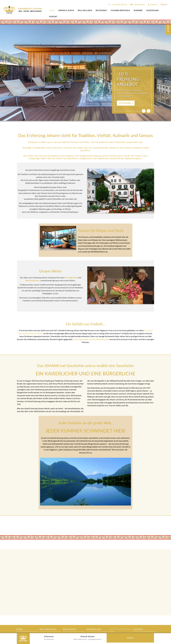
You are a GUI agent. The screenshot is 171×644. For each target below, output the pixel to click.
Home (52, 10)
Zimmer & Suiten (66, 10)
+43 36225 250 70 (118, 4)
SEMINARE (138, 10)
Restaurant (101, 10)
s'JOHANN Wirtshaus (120, 10)
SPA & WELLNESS (85, 10)
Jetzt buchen (138, 4)
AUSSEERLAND (152, 10)
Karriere (153, 4)
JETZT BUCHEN (125, 103)
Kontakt (53, 16)
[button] (144, 111)
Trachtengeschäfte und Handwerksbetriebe (91, 339)
